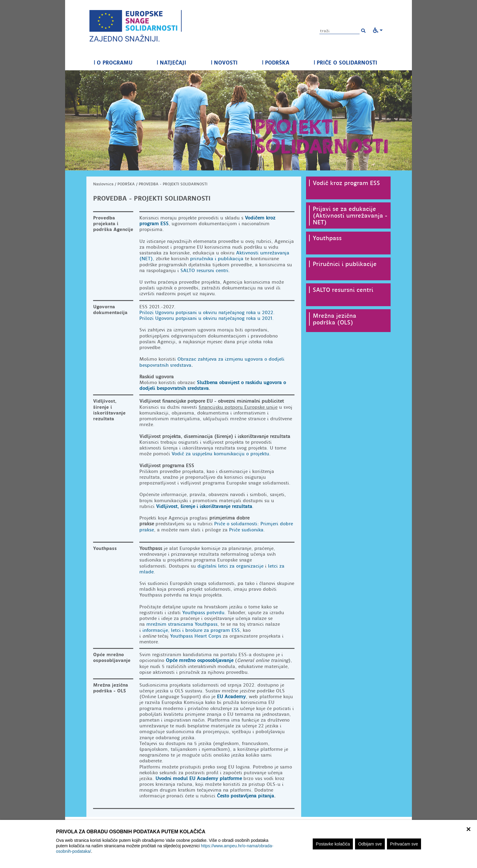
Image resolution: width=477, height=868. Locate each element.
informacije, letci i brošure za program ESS (191, 630)
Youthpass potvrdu (203, 613)
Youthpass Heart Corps (196, 636)
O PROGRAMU (113, 63)
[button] (363, 31)
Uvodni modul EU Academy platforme (199, 779)
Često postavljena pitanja (245, 796)
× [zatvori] (468, 828)
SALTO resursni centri (204, 271)
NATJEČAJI (171, 63)
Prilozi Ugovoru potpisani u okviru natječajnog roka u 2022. (207, 313)
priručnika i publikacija (217, 259)
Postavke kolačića (333, 844)
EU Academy (231, 697)
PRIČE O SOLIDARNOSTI (345, 63)
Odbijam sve (370, 844)
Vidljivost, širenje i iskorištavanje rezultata (204, 506)
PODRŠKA (276, 63)
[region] (238, 844)
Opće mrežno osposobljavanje (200, 660)
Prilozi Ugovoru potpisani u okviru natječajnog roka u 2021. (207, 318)
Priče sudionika (246, 530)
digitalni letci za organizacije (230, 566)
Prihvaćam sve (404, 844)
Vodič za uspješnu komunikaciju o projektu (220, 454)
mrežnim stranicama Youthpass (182, 624)
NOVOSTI (224, 63)
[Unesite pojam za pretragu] (339, 31)
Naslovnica (103, 184)
